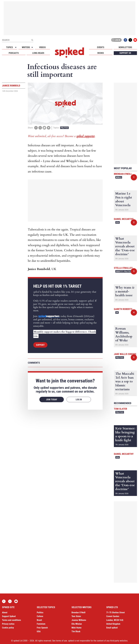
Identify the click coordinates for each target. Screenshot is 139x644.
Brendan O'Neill (123, 174)
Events (101, 47)
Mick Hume (76, 628)
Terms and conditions (11, 620)
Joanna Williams (79, 620)
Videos (42, 47)
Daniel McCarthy (124, 219)
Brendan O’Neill (78, 613)
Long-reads (38, 53)
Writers (26, 47)
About (5, 613)
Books (101, 53)
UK (117, 313)
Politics (64, 128)
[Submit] (32, 40)
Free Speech (42, 628)
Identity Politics (124, 271)
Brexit (39, 620)
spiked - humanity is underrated (69, 53)
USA (118, 222)
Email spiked (112, 628)
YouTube (135, 40)
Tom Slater (120, 409)
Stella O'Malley (123, 268)
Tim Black (76, 631)
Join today (52, 400)
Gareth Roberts (123, 309)
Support (40, 345)
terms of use (62, 641)
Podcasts (14, 53)
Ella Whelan (77, 624)
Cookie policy (8, 628)
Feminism (41, 624)
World (119, 177)
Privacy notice (8, 624)
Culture (40, 616)
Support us (125, 53)
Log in (116, 40)
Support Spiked (9, 616)
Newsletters (125, 47)
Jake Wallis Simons (125, 354)
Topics (10, 47)
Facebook (125, 40)
